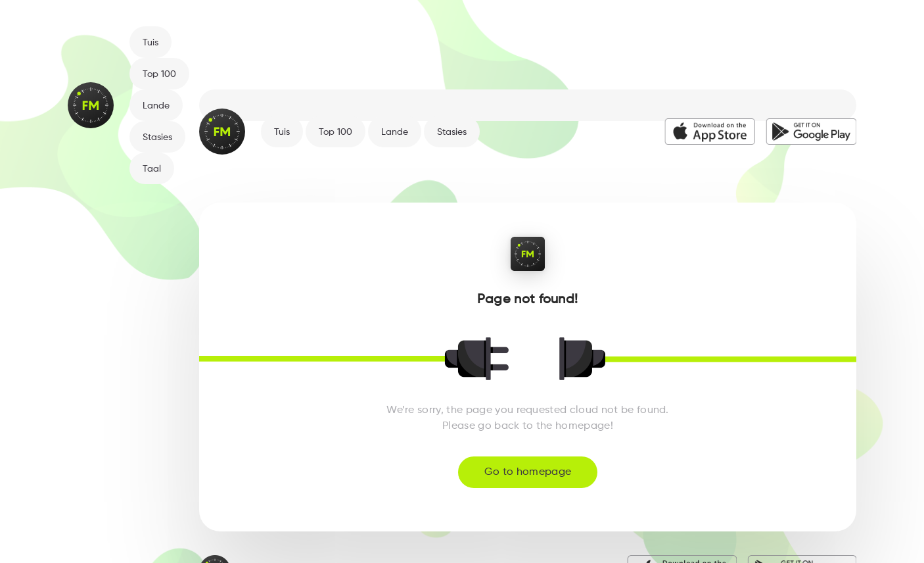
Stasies (157, 137)
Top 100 (159, 74)
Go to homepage (528, 472)
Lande (156, 106)
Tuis (150, 43)
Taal (152, 169)
